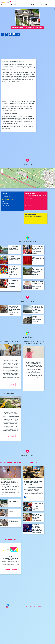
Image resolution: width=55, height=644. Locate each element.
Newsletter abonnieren (11, 570)
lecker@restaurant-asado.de (8, 199)
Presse (29, 605)
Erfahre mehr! (34, 386)
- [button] (2, 172)
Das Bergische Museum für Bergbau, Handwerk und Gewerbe (14, 284)
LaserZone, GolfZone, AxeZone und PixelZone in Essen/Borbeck (37, 528)
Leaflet (49, 188)
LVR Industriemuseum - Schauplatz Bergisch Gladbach (38, 271)
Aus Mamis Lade (35, 5)
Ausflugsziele (4, 5)
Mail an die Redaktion (30, 207)
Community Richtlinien (38, 605)
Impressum (47, 605)
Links (34, 607)
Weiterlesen (11, 384)
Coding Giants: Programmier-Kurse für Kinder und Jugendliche (33, 483)
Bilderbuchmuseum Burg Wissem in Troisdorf (38, 283)
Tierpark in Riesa (14, 510)
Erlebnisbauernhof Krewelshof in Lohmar (38, 248)
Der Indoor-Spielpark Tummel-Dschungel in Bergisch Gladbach (15, 270)
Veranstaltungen (15, 5)
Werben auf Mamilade (20, 605)
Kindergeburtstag (25, 5)
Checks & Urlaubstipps (47, 5)
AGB (31, 607)
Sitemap (39, 607)
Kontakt (26, 607)
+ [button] (2, 170)
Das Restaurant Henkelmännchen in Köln (38, 308)
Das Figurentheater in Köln (38, 259)
